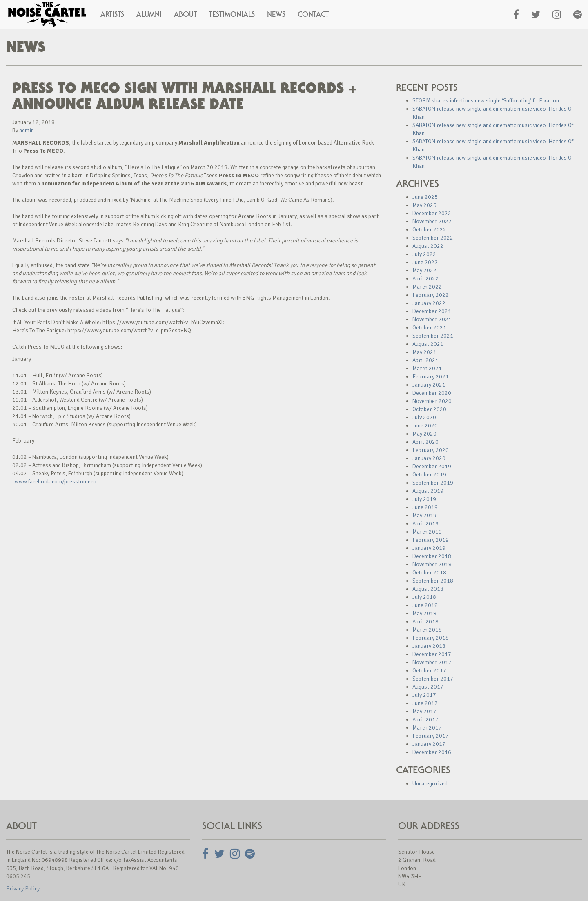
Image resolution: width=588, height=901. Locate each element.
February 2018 (431, 638)
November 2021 (432, 319)
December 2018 (432, 556)
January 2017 (429, 744)
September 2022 (433, 238)
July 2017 (424, 695)
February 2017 (431, 736)
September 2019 (433, 483)
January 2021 (429, 385)
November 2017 (432, 662)
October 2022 (429, 230)
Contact (313, 14)
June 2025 (425, 197)
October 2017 (429, 671)
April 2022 (425, 279)
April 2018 (425, 622)
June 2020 (425, 426)
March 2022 (427, 287)
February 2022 (431, 295)
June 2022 (425, 262)
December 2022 (432, 213)
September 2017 (433, 679)
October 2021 (429, 328)
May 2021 (424, 352)
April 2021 (425, 360)
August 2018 (428, 589)
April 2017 (425, 720)
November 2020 (432, 401)
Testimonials (232, 14)
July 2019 (424, 499)
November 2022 (432, 221)
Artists (112, 14)
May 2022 (424, 270)
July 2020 (424, 417)
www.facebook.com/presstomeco (56, 482)
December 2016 (432, 752)
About (185, 14)
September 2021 (433, 336)
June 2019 (425, 507)
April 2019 (425, 524)
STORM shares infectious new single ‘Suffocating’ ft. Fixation (486, 101)
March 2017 (427, 728)
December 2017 (432, 654)
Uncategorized (430, 784)
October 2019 (429, 475)
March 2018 (427, 630)
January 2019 (429, 548)
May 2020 (424, 434)
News (276, 14)
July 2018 (424, 597)
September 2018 (433, 581)
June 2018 (425, 605)
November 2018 (432, 564)
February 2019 (431, 540)
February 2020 (431, 450)
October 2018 (429, 573)
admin (27, 130)
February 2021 (431, 377)
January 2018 (429, 646)
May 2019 (424, 515)
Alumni (149, 14)
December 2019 (432, 466)
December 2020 (432, 393)
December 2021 (432, 311)
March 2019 (427, 532)
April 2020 (425, 442)
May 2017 (424, 711)
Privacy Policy (23, 889)
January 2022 (429, 303)
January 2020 (429, 458)
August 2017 (428, 687)
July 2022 (424, 254)
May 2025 (424, 205)
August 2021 (428, 344)
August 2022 (428, 246)
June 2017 (425, 703)
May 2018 (424, 613)
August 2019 (428, 491)
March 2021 (427, 368)
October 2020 (429, 409)
